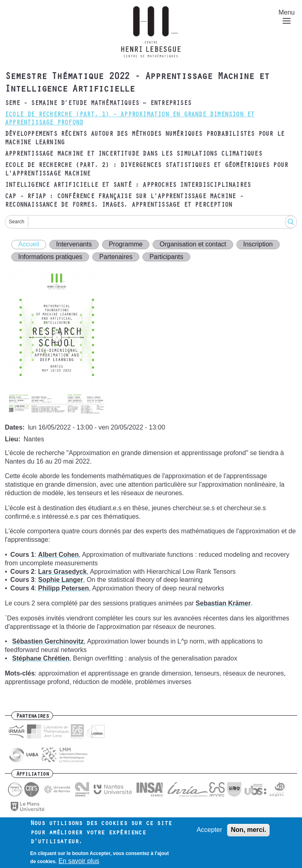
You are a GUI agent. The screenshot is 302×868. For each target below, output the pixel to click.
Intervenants (74, 244)
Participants (166, 257)
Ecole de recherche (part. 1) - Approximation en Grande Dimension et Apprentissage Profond (130, 119)
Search (17, 222)
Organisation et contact (193, 244)
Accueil (29, 244)
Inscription (258, 244)
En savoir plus (79, 861)
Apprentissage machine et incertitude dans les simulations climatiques (133, 154)
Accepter (209, 830)
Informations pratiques (50, 257)
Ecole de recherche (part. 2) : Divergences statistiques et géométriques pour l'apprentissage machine (146, 170)
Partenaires (116, 257)
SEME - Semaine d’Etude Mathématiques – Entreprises (98, 104)
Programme (126, 244)
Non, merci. (248, 830)
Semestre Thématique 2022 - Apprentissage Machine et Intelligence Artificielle (137, 84)
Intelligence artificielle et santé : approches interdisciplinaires (128, 186)
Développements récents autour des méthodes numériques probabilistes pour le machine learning (145, 139)
